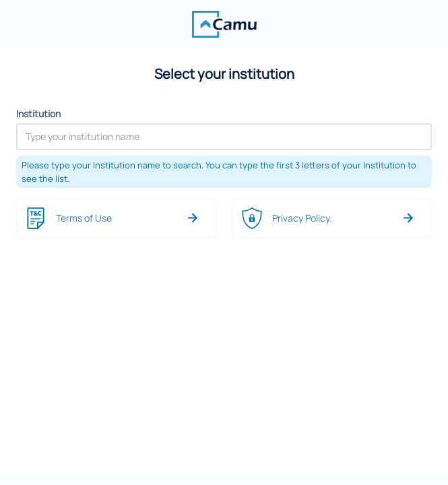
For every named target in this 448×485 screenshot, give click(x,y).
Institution (38, 114)
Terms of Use (84, 218)
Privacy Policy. (302, 218)
